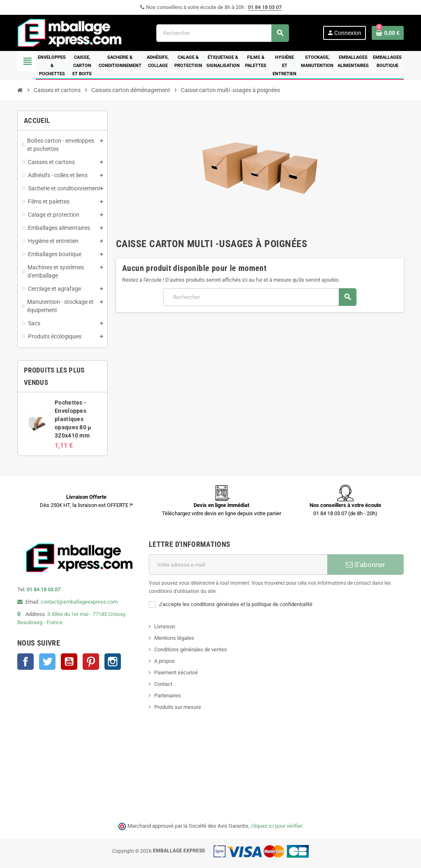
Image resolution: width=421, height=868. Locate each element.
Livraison (165, 626)
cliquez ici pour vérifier (276, 826)
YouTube (69, 662)
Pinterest (91, 662)
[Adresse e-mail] (238, 565)
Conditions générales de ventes (191, 649)
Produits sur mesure (178, 707)
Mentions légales (174, 638)
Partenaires (168, 696)
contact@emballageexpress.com (79, 602)
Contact (163, 684)
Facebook (25, 662)
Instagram (113, 662)
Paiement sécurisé (176, 672)
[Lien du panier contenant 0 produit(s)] (388, 33)
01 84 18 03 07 (265, 7)
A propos (164, 661)
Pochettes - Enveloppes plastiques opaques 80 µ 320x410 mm (73, 419)
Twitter (47, 662)
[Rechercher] (222, 33)
